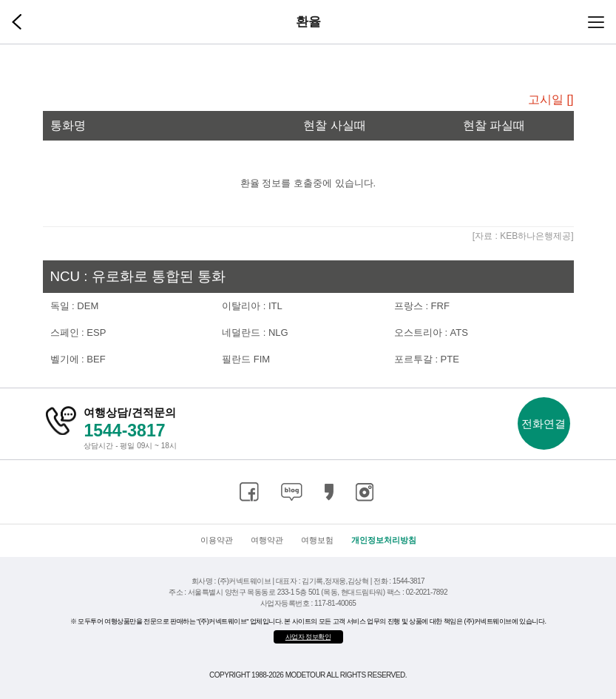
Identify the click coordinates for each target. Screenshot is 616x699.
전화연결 (544, 423)
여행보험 (317, 540)
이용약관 (217, 540)
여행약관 (267, 540)
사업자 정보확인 (308, 637)
